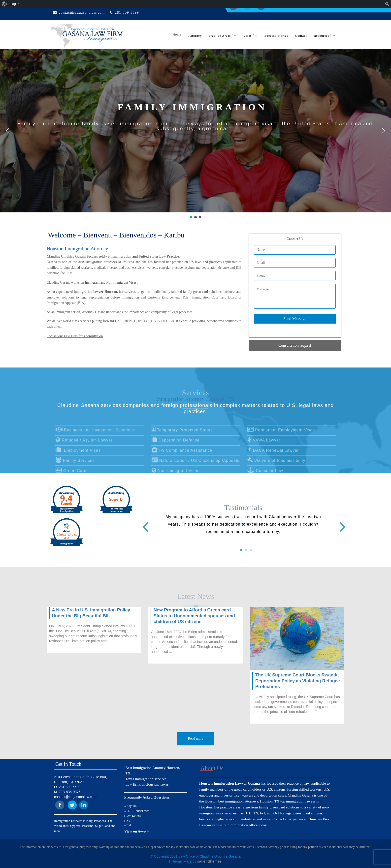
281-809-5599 (127, 12)
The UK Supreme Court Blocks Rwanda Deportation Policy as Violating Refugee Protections (298, 681)
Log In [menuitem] (15, 4)
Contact (301, 36)
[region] (195, 134)
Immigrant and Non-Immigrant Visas (111, 283)
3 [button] (248, 548)
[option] (243, 524)
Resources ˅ (323, 36)
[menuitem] (4, 4)
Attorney (195, 36)
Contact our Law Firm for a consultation (75, 336)
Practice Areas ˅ (221, 36)
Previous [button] (145, 523)
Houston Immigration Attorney (77, 249)
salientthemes (210, 861)
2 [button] (243, 548)
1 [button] (238, 548)
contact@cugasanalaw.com (82, 12)
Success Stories (276, 36)
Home (177, 34)
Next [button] (342, 523)
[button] (8, 131)
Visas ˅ (249, 36)
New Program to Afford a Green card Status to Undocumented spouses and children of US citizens (194, 616)
